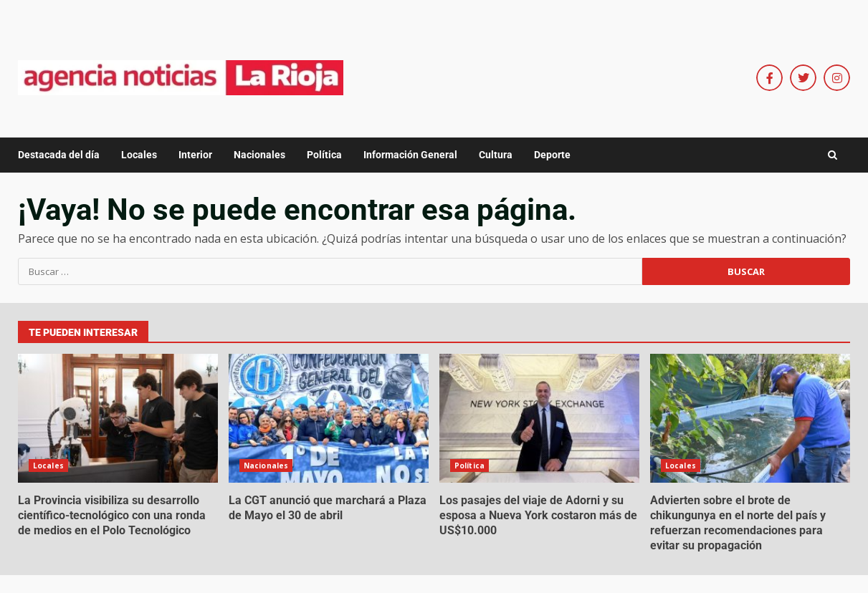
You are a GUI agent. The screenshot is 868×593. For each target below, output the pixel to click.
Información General (410, 155)
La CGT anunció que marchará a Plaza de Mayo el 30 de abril (329, 418)
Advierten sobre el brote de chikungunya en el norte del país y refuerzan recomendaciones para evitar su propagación (750, 418)
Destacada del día (59, 155)
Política (324, 155)
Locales (139, 155)
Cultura (496, 155)
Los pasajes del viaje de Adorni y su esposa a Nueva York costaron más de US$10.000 (539, 418)
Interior (195, 155)
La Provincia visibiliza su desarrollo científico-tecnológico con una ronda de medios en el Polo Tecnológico (118, 418)
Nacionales (259, 155)
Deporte (552, 155)
